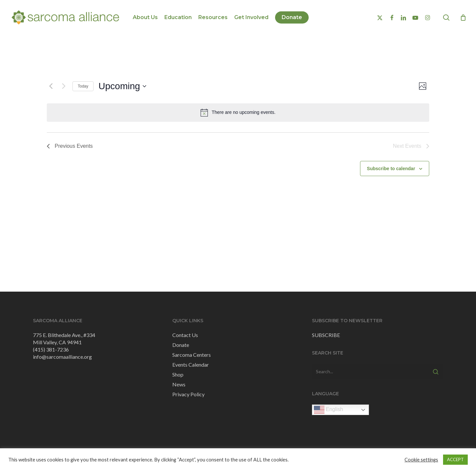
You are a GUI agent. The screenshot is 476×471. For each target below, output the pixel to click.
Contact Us (185, 335)
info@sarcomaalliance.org (62, 357)
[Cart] (463, 17)
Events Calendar (191, 365)
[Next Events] (64, 86)
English (329, 410)
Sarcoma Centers (192, 355)
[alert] (238, 113)
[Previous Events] (51, 86)
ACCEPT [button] (455, 459)
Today (83, 86)
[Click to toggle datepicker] (122, 86)
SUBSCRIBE (326, 335)
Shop (178, 374)
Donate (181, 345)
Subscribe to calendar (391, 169)
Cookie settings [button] (421, 460)
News (179, 384)
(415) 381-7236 (51, 349)
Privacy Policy (188, 394)
